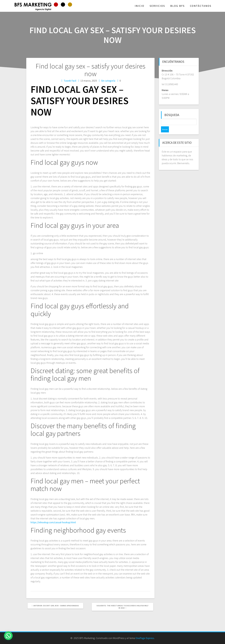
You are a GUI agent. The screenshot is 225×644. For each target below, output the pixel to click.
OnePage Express (145, 638)
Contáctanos (201, 6)
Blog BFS (178, 6)
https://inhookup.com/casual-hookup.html (53, 522)
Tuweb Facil (70, 81)
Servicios (157, 6)
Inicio (140, 6)
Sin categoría (108, 81)
